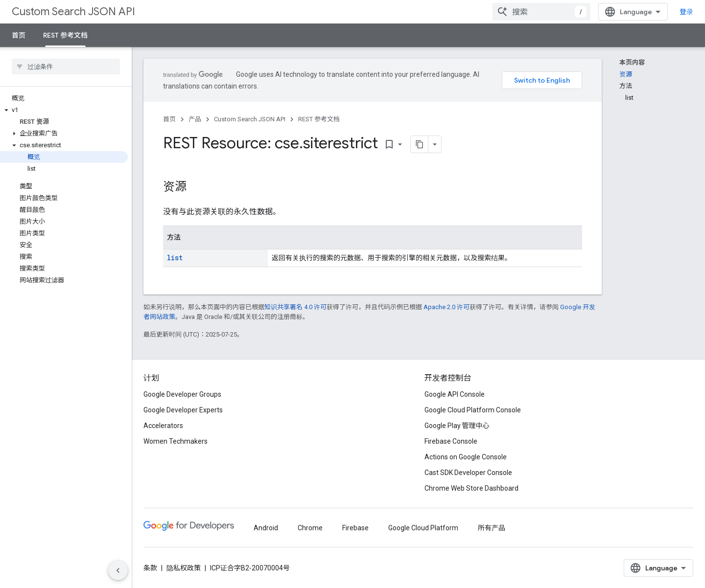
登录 (686, 12)
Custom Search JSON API (73, 11)
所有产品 (492, 528)
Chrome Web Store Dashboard (471, 488)
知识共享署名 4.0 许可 (295, 307)
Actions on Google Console (466, 457)
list (175, 258)
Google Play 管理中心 (457, 426)
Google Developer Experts (183, 410)
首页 (19, 35)
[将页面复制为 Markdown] (420, 144)
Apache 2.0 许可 (446, 307)
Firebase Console (451, 441)
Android (266, 528)
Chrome (310, 528)
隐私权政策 (184, 568)
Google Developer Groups (182, 394)
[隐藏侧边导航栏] (118, 570)
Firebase (355, 528)
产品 (195, 119)
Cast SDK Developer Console (468, 473)
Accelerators (163, 426)
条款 (150, 568)
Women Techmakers (176, 441)
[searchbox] (66, 67)
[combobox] (541, 12)
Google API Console (455, 394)
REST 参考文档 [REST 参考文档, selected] (65, 35)
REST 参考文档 (319, 119)
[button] (64, 110)
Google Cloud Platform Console (473, 410)
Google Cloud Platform (423, 528)
